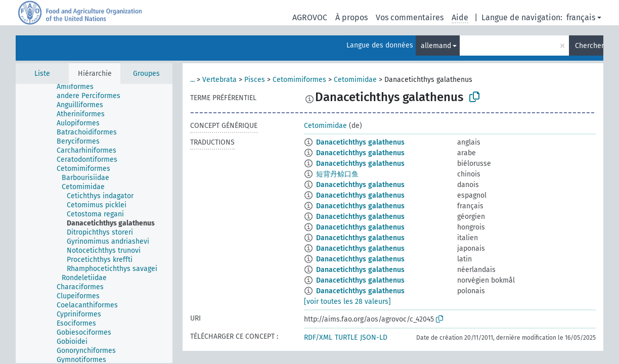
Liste (42, 74)
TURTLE (346, 337)
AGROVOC (310, 17)
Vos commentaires (410, 17)
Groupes (146, 74)
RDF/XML (318, 337)
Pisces (255, 80)
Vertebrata (219, 80)
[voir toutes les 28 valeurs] (347, 302)
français (581, 17)
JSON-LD (374, 337)
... (192, 80)
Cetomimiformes (299, 80)
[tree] (94, 223)
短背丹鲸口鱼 (337, 174)
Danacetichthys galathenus (360, 142)
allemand (436, 46)
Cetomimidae (355, 80)
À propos (351, 17)
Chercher (589, 46)
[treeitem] (72, 87)
